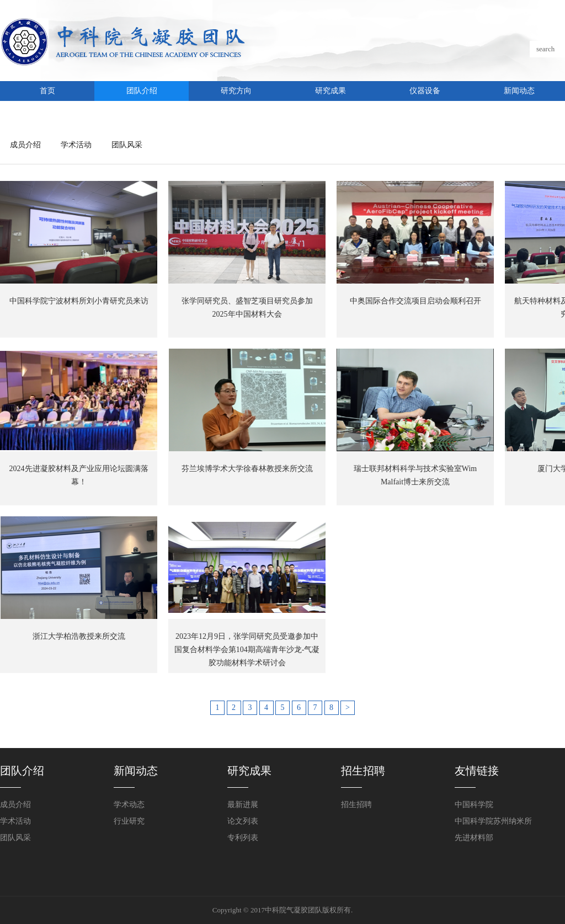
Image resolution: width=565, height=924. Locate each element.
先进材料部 (474, 838)
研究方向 (236, 91)
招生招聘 (356, 805)
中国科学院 (474, 805)
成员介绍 (25, 145)
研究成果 (331, 91)
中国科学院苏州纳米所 (493, 821)
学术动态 (129, 805)
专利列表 (243, 838)
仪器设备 (425, 91)
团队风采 (127, 145)
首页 (47, 91)
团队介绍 (142, 91)
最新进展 (243, 805)
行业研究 (129, 821)
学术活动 (76, 145)
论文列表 (243, 821)
